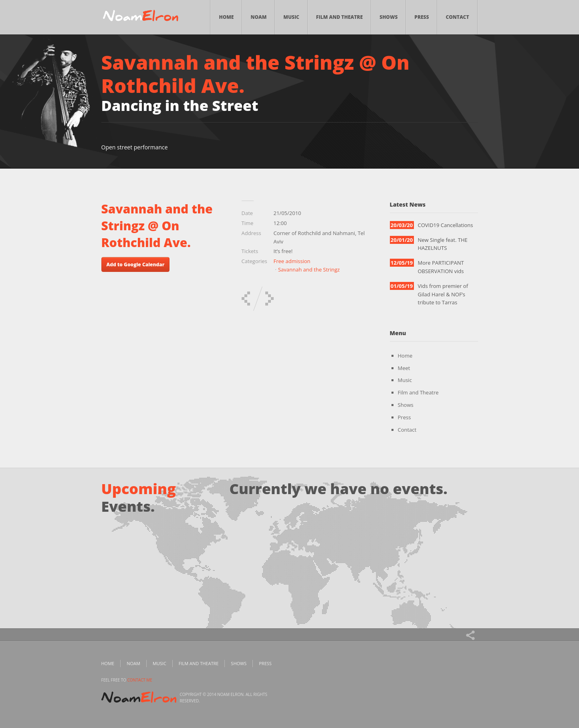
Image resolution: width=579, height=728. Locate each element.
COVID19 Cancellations (446, 225)
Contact (457, 17)
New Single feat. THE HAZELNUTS (443, 244)
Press (422, 17)
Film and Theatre (339, 17)
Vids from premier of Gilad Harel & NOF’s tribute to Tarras (443, 294)
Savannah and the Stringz (309, 269)
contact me (140, 680)
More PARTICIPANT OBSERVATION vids (441, 267)
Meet (404, 368)
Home (226, 17)
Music (291, 17)
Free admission (292, 261)
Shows (388, 17)
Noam (258, 17)
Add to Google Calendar (136, 264)
